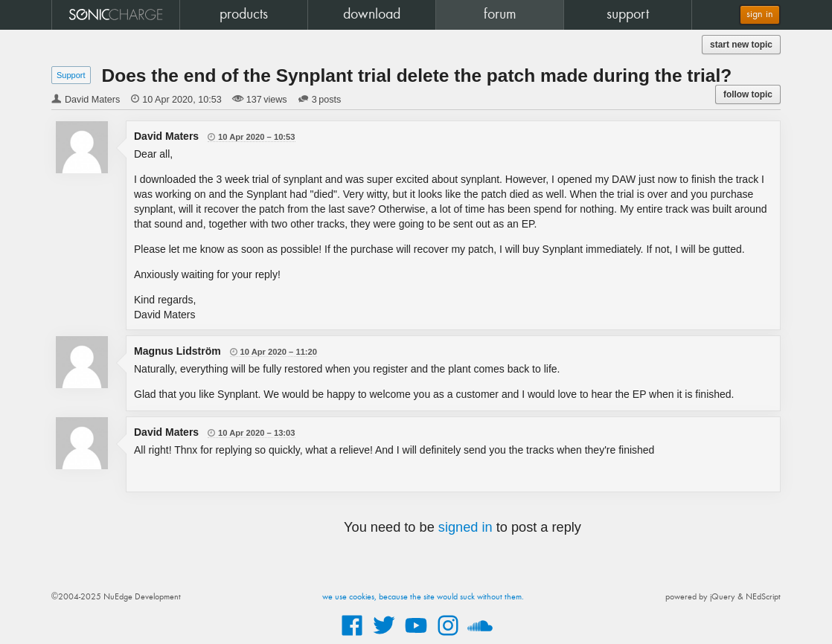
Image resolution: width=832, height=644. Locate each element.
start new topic (741, 45)
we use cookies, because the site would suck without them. (423, 597)
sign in (760, 15)
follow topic (748, 94)
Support (71, 75)
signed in (465, 527)
